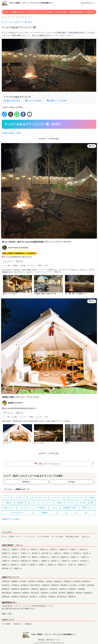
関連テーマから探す (57, 101)
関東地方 (26, 482)
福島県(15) (58, 581)
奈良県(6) (81, 589)
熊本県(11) (34, 597)
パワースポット (17, 513)
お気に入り (90, 12)
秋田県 (35, 549)
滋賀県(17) (44, 589)
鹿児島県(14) (62, 597)
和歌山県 (26, 561)
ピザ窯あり (41, 508)
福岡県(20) (6, 597)
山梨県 (58, 553)
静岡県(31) (6, 589)
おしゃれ (32, 503)
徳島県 (15, 565)
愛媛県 (6, 565)
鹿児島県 (7, 568)
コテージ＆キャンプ (38, 498)
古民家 (20, 503)
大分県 (72, 565)
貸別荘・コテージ (18, 12)
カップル (71, 503)
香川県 (85, 561)
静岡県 (26, 557)
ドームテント (19, 498)
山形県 (54, 549)
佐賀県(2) (15, 597)
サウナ (54, 508)
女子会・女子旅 (87, 503)
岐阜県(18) (25, 589)
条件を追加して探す (11, 133)
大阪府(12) (63, 589)
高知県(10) (88, 593)
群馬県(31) (86, 581)
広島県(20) (45, 593)
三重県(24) (35, 589)
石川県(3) (82, 585)
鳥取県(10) (17, 593)
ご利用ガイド (18, 624)
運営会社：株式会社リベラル (49, 640)
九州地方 (72, 482)
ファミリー (46, 503)
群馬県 (6, 553)
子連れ (59, 503)
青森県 (16, 549)
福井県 (16, 557)
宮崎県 (82, 565)
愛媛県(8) (71, 593)
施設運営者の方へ (89, 3)
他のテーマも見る (10, 519)
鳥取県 (36, 561)
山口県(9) (54, 593)
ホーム (6, 12)
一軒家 (91, 498)
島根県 (46, 561)
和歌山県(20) (7, 593)
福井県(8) (90, 585)
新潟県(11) (65, 585)
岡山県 (56, 561)
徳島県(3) (79, 593)
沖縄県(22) (72, 597)
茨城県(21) (68, 581)
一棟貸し (8, 503)
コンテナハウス (77, 498)
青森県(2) (15, 581)
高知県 (25, 565)
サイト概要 (6, 624)
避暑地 (45, 513)
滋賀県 (65, 557)
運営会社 (28, 624)
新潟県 (78, 553)
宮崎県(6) (52, 597)
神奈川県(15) (35, 585)
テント (7, 498)
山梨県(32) (46, 585)
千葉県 (26, 553)
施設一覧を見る (12, 101)
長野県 (68, 553)
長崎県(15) (24, 597)
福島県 (64, 549)
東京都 (36, 553)
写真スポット (88, 508)
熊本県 (62, 565)
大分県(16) (43, 597)
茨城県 (74, 549)
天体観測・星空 (70, 508)
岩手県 (25, 549)
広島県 (66, 561)
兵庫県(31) (72, 589)
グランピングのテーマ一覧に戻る (17, 22)
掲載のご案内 (7, 614)
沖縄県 (18, 568)
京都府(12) (54, 589)
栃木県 (84, 549)
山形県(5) (49, 581)
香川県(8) (62, 593)
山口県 (75, 561)
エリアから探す (46, 12)
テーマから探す (61, 12)
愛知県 (36, 557)
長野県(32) (55, 585)
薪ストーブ (9, 508)
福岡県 (34, 565)
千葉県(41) (16, 585)
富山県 (87, 553)
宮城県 (44, 549)
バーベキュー (25, 508)
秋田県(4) (32, 581)
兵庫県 (6, 561)
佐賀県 (43, 565)
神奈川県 (47, 553)
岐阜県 (45, 557)
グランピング (33, 12)
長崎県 (52, 565)
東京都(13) (25, 585)
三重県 (55, 557)
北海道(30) (6, 581)
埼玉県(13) (6, 585)
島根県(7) (26, 593)
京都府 (75, 557)
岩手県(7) (24, 581)
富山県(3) (74, 585)
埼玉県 (16, 553)
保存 (92, 146)
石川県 (6, 557)
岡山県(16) (35, 593)
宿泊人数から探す (77, 12)
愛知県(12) (16, 589)
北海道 (6, 549)
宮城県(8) (41, 581)
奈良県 (16, 561)
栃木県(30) (77, 581)
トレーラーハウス (59, 498)
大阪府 (85, 557)
